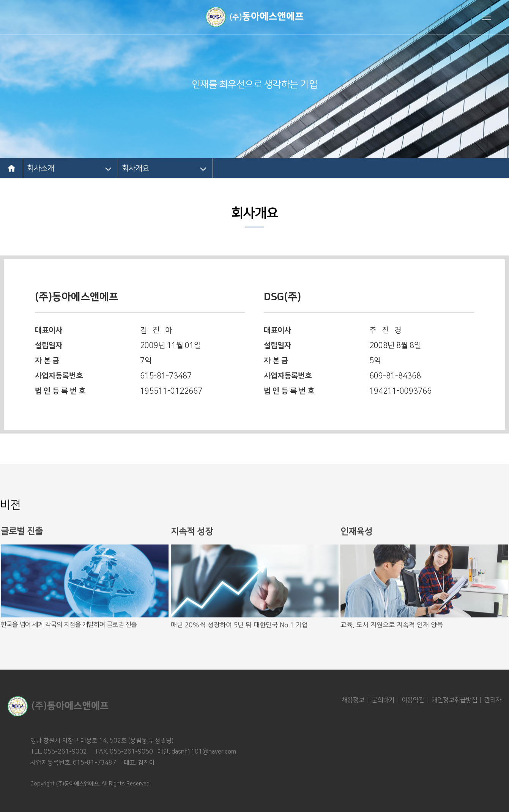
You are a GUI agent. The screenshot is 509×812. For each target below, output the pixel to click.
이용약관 (413, 700)
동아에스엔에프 (255, 17)
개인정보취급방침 (454, 700)
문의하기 (383, 700)
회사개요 (136, 168)
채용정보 (353, 700)
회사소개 (41, 168)
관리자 (493, 700)
